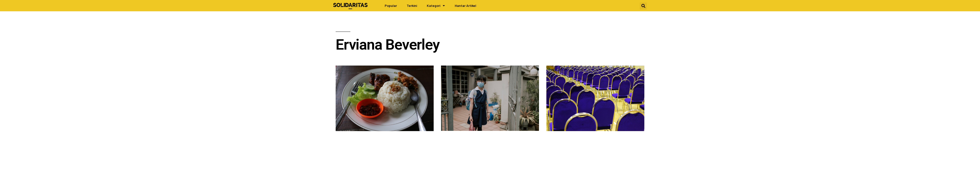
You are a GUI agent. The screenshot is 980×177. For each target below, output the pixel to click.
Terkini (412, 6)
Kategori (436, 6)
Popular (391, 6)
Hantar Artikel (465, 6)
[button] (643, 6)
